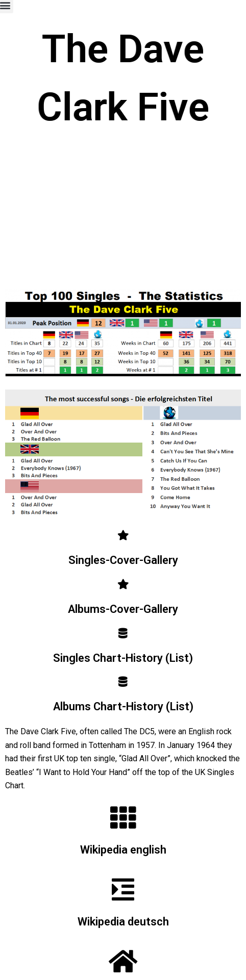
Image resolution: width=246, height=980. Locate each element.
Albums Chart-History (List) (123, 706)
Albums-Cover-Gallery (123, 609)
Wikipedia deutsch (123, 922)
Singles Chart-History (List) (123, 658)
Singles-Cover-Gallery (123, 560)
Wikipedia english (123, 850)
